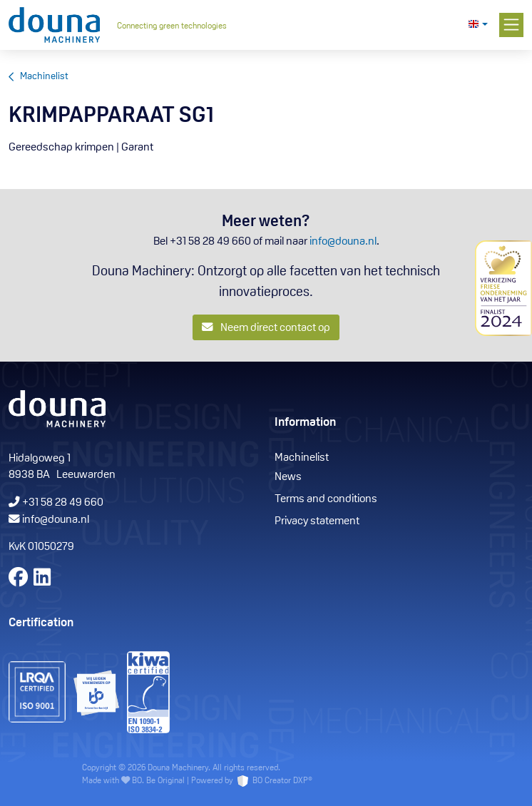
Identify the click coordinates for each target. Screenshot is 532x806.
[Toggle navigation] (512, 25)
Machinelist (44, 77)
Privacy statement (317, 521)
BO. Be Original (158, 781)
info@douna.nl (343, 242)
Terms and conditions (326, 499)
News (288, 477)
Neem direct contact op (266, 328)
